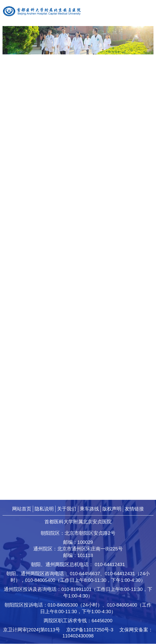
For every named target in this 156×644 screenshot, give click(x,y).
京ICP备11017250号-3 (92, 630)
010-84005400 (40, 580)
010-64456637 (85, 574)
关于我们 (67, 509)
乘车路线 (89, 509)
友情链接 (134, 509)
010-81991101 (76, 589)
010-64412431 (110, 565)
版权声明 (112, 509)
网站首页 (22, 509)
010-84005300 (63, 605)
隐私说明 (44, 509)
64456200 (102, 621)
